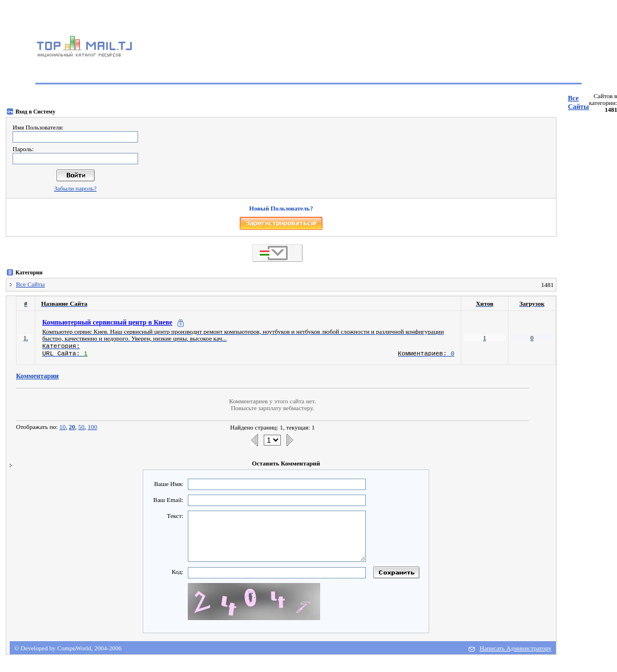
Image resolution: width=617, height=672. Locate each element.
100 (93, 427)
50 (81, 427)
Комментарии (37, 376)
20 (72, 427)
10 (62, 427)
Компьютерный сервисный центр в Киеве (107, 322)
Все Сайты (578, 102)
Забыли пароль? (76, 188)
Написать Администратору (515, 648)
